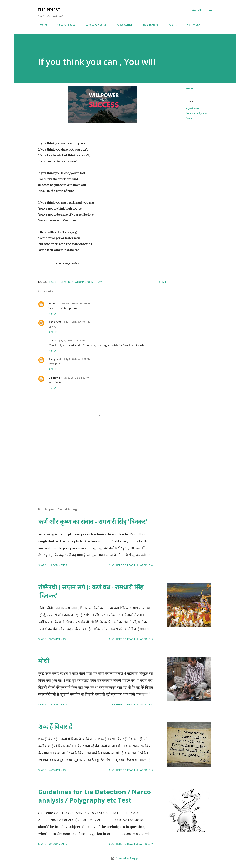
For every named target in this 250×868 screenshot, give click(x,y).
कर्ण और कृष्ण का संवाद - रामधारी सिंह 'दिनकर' (93, 522)
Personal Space (64, 25)
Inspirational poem (196, 113)
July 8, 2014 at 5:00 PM (72, 340)
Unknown (54, 378)
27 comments (58, 844)
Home (41, 25)
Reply (53, 314)
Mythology (191, 25)
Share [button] (190, 88)
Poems (170, 25)
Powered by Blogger (125, 858)
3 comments (57, 639)
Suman (53, 303)
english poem (193, 108)
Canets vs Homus (94, 25)
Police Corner (122, 25)
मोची (44, 661)
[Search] (196, 10)
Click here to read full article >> (131, 565)
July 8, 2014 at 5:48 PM (77, 359)
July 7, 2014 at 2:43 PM (77, 322)
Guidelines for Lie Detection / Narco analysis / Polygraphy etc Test (95, 796)
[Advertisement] (97, 464)
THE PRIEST (49, 10)
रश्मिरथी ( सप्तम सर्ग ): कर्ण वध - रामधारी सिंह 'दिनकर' (91, 591)
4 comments (57, 770)
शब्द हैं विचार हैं (55, 726)
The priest (55, 322)
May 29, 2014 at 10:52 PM (75, 303)
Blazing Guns (148, 25)
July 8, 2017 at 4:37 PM (76, 378)
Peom (189, 118)
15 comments (58, 704)
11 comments (58, 565)
